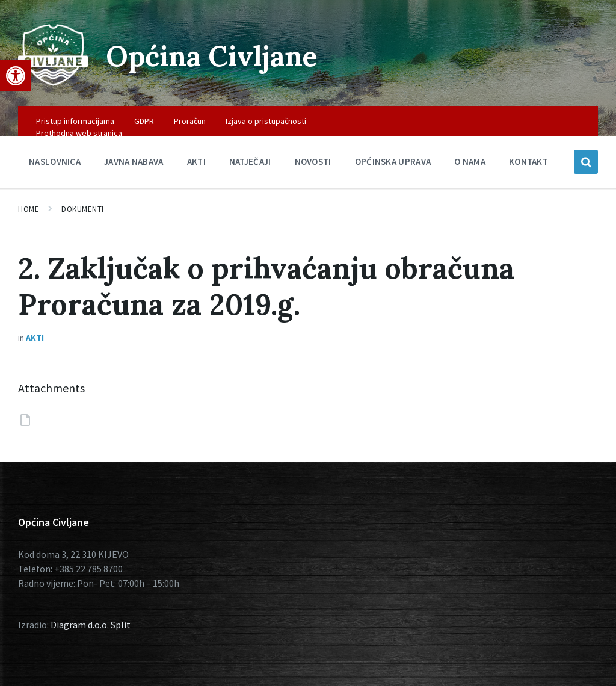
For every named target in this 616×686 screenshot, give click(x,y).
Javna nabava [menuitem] (134, 162)
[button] (16, 76)
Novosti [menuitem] (313, 162)
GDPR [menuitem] (144, 121)
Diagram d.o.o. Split (91, 625)
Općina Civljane (215, 56)
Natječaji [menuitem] (250, 162)
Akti (35, 338)
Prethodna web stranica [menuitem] (79, 133)
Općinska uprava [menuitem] (393, 162)
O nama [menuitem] (470, 162)
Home (29, 209)
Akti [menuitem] (196, 162)
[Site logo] (53, 82)
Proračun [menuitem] (190, 121)
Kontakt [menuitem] (528, 162)
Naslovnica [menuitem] (55, 162)
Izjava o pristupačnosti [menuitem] (266, 121)
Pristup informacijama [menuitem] (75, 121)
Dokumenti (83, 209)
